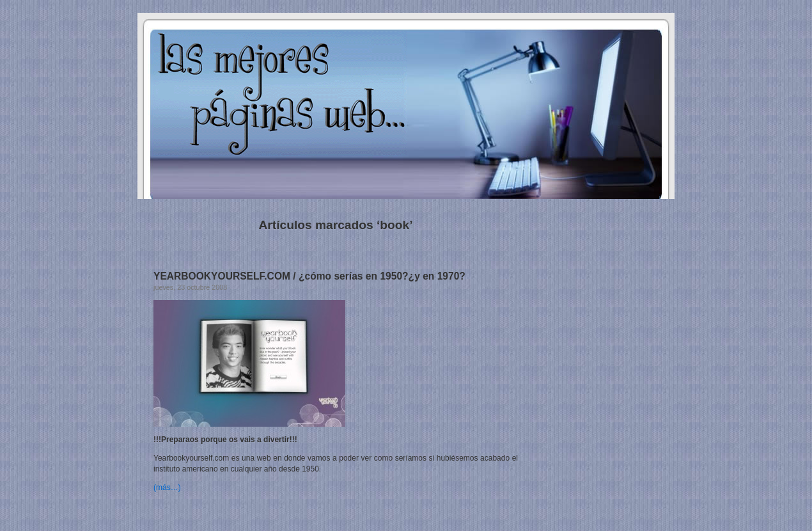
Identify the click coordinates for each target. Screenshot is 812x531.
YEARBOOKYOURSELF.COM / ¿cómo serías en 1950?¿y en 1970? (309, 276)
